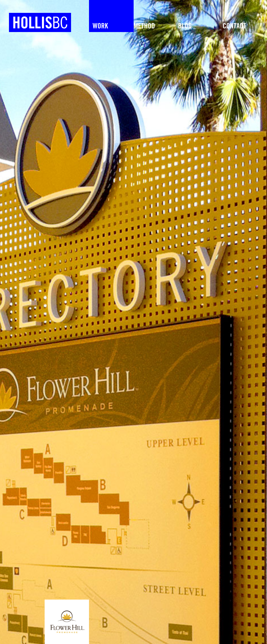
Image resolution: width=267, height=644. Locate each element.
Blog (185, 26)
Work (100, 26)
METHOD (144, 26)
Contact (234, 26)
